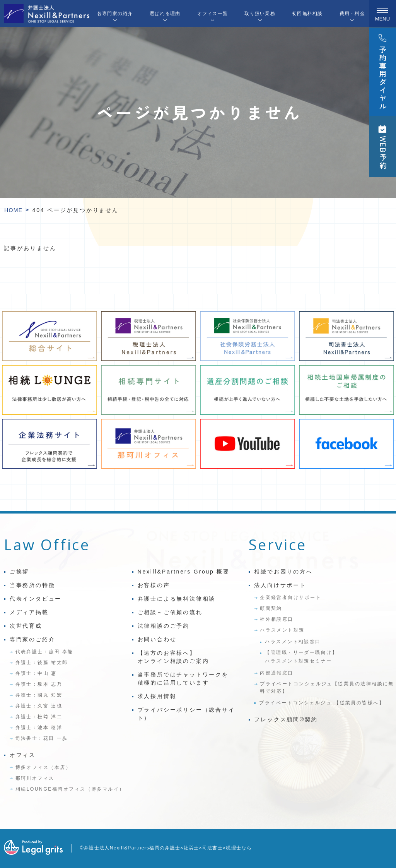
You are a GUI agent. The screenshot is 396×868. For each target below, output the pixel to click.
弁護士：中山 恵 (36, 673)
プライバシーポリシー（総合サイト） (186, 714)
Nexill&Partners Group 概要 (184, 572)
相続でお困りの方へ (283, 572)
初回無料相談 (307, 14)
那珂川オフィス (35, 778)
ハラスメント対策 (282, 630)
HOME (14, 210)
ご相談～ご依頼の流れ (170, 612)
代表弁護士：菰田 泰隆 (44, 652)
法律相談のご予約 (164, 626)
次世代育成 (26, 626)
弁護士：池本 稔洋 (39, 728)
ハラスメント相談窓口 (293, 642)
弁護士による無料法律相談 (177, 599)
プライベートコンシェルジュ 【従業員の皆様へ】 (322, 703)
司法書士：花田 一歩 (42, 738)
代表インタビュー (36, 599)
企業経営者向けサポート (291, 597)
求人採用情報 (157, 696)
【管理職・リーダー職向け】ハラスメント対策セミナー (301, 657)
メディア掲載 (29, 612)
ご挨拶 (19, 572)
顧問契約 (271, 608)
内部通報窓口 (277, 673)
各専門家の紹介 (115, 14)
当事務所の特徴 (32, 585)
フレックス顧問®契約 (286, 719)
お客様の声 (154, 585)
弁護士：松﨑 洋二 (39, 717)
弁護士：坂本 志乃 (39, 684)
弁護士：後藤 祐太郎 (42, 663)
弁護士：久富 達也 (39, 706)
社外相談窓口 (277, 619)
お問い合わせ (157, 639)
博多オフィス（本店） (44, 767)
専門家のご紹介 (32, 639)
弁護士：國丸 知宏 (39, 695)
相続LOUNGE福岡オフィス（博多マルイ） (70, 789)
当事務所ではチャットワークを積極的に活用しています (183, 679)
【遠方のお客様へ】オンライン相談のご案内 (173, 657)
